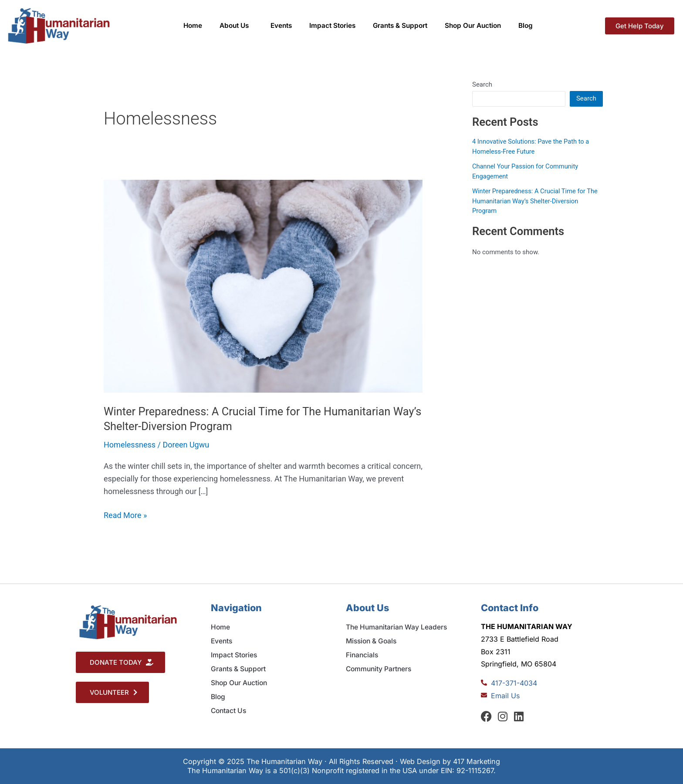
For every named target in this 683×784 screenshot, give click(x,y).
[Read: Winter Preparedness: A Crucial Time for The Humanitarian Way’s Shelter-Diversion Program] (263, 285)
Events (281, 25)
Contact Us (228, 711)
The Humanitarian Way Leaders (396, 627)
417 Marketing (477, 761)
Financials (362, 655)
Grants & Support (400, 25)
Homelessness (130, 445)
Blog (526, 25)
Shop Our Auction (473, 25)
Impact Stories (332, 25)
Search (482, 84)
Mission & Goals (371, 641)
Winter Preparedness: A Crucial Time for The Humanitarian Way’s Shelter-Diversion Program (536, 201)
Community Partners (379, 669)
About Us (236, 26)
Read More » (125, 515)
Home (193, 25)
